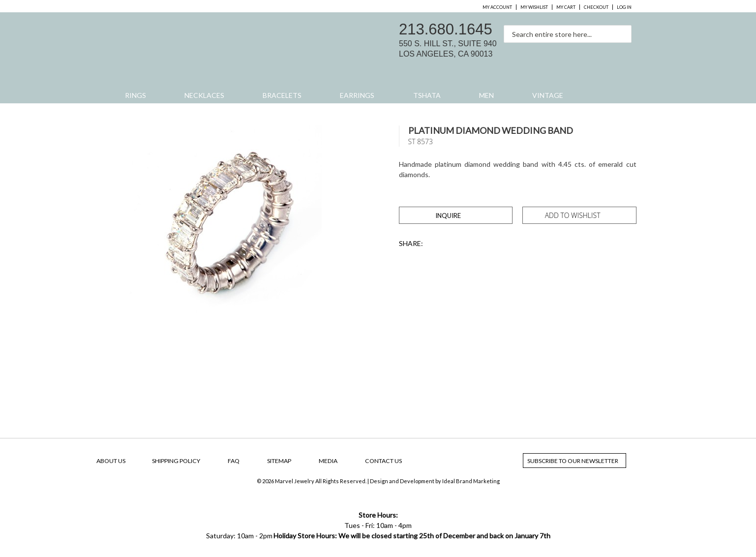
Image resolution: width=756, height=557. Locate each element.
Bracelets (282, 95)
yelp (624, 52)
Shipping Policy (176, 461)
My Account (497, 7)
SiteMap (279, 461)
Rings (136, 95)
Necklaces (204, 95)
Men (486, 95)
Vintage (548, 95)
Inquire (448, 216)
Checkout (596, 7)
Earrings (357, 95)
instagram (603, 52)
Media (328, 461)
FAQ (234, 461)
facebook (582, 52)
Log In (624, 7)
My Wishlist (534, 7)
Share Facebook (455, 244)
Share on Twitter (436, 244)
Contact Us (383, 461)
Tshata (427, 95)
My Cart (566, 7)
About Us (111, 461)
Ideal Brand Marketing (471, 481)
